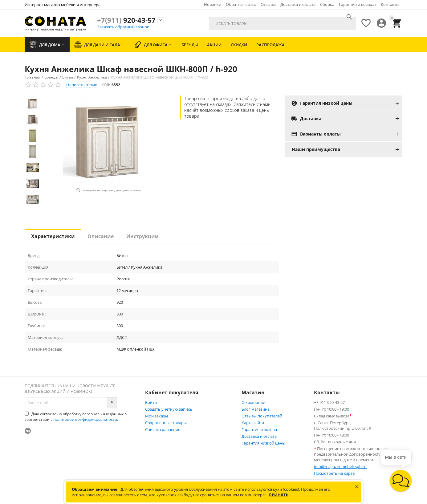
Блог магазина (256, 409)
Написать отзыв (82, 85)
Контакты (390, 4)
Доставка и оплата (298, 4)
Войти (151, 402)
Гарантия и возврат (358, 4)
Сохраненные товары (166, 423)
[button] (401, 481)
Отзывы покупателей (262, 416)
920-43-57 (126, 20)
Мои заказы (157, 416)
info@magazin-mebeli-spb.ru (340, 466)
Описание (101, 236)
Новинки (213, 4)
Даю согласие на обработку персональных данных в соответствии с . (76, 417)
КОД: (106, 85)
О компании (253, 402)
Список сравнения (163, 429)
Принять (279, 495)
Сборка (327, 4)
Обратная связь (241, 4)
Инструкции (142, 236)
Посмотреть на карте (334, 473)
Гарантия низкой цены (263, 443)
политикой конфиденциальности (85, 419)
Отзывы (268, 4)
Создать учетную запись (169, 409)
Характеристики (53, 236)
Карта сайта (253, 423)
